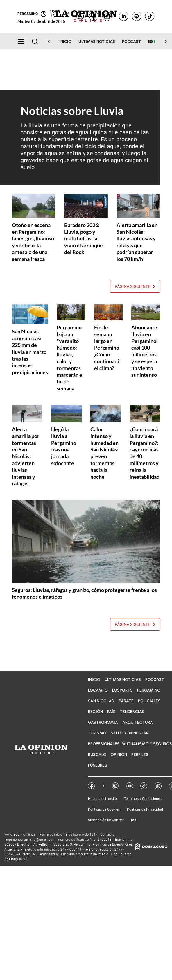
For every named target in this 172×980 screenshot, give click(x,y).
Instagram (115, 786)
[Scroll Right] (162, 41)
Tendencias (132, 712)
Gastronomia (103, 722)
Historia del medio (102, 799)
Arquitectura (138, 722)
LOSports (122, 690)
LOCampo (98, 690)
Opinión (119, 755)
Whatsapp (158, 786)
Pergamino (149, 690)
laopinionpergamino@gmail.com (30, 840)
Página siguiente (135, 286)
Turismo (97, 733)
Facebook (92, 786)
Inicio (65, 42)
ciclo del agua (102, 146)
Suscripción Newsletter (106, 820)
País (111, 712)
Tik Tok (144, 786)
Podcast (131, 42)
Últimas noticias (97, 42)
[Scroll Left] (52, 41)
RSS (134, 820)
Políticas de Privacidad (145, 809)
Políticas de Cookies (104, 809)
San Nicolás (101, 701)
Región (95, 712)
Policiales (149, 701)
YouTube (130, 786)
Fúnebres (98, 765)
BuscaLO (97, 755)
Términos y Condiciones (143, 799)
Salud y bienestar (130, 733)
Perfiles (140, 755)
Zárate (126, 701)
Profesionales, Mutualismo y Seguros (130, 744)
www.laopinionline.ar (21, 835)
